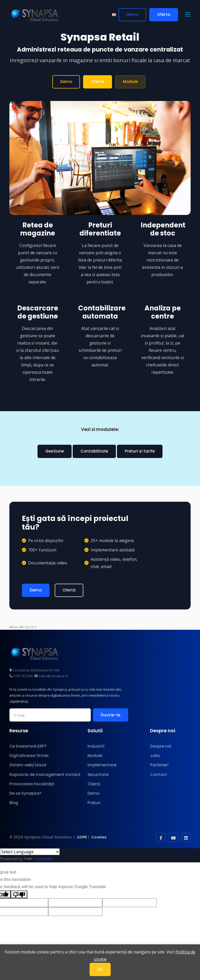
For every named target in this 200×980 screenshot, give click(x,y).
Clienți (94, 784)
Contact (159, 775)
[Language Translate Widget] (30, 852)
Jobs (155, 756)
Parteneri (159, 765)
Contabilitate (94, 451)
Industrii (96, 746)
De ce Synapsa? (25, 793)
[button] (188, 15)
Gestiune (55, 451)
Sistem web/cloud (28, 765)
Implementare (102, 765)
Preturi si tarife (140, 451)
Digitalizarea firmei (29, 756)
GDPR (82, 837)
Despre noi (161, 746)
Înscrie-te (111, 715)
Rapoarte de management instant (45, 775)
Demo (132, 14)
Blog (14, 803)
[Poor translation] (19, 894)
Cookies (99, 837)
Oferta (164, 14)
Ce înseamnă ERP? (28, 746)
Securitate (98, 775)
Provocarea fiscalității (32, 784)
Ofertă (69, 590)
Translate (38, 859)
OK (100, 969)
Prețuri (94, 803)
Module (130, 82)
